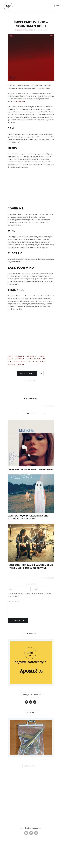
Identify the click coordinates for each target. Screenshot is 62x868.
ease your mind (34, 359)
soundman (41, 362)
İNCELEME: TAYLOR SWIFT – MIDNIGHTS (31, 469)
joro (24, 362)
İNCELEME (18, 30)
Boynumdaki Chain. (19, 101)
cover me (20, 359)
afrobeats (32, 356)
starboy (12, 364)
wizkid (22, 364)
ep (44, 359)
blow (11, 359)
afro (11, 356)
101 (43, 96)
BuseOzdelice (31, 399)
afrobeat (20, 356)
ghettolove (14, 362)
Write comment (27, 374)
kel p (32, 362)
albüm (42, 356)
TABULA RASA (28, 30)
